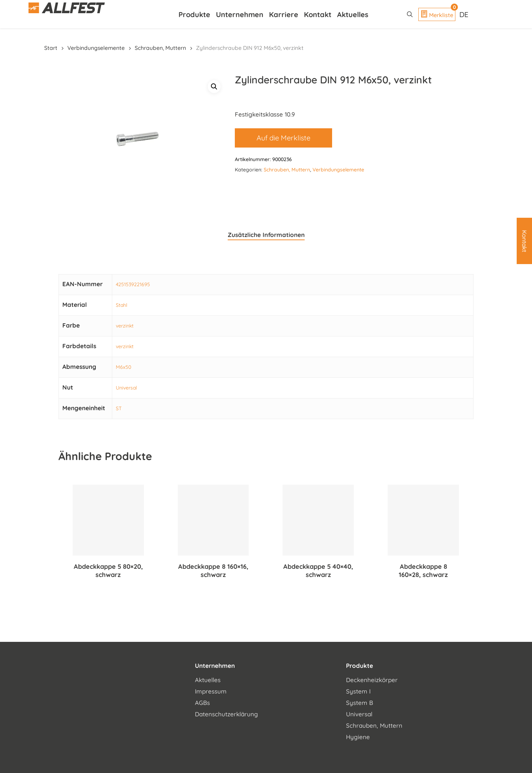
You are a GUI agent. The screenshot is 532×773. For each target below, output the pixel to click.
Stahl (122, 305)
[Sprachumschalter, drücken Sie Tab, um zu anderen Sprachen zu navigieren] (465, 14)
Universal (126, 388)
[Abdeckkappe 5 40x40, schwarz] (318, 520)
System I (358, 691)
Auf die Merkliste (283, 138)
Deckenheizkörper (372, 680)
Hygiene (358, 737)
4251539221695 (133, 284)
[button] (214, 87)
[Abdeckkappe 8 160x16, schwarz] (213, 520)
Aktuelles (208, 680)
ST (119, 408)
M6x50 (123, 367)
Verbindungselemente (96, 48)
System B (360, 703)
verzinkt (125, 326)
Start (51, 48)
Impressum (211, 691)
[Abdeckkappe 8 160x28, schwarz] (423, 520)
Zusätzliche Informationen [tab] (266, 235)
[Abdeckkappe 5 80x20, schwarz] (108, 520)
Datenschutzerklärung (226, 714)
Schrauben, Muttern (160, 48)
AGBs (202, 703)
